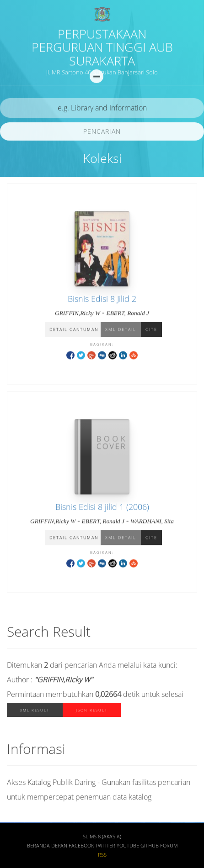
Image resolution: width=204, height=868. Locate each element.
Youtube (128, 847)
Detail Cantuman (74, 330)
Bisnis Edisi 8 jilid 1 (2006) (102, 507)
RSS (102, 857)
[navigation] (97, 78)
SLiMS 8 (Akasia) (102, 838)
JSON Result (92, 712)
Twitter (105, 847)
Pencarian (102, 133)
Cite (151, 330)
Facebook (81, 847)
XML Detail (121, 330)
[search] (102, 109)
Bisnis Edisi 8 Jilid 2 (102, 299)
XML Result (35, 712)
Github (150, 847)
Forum (169, 847)
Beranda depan (47, 847)
